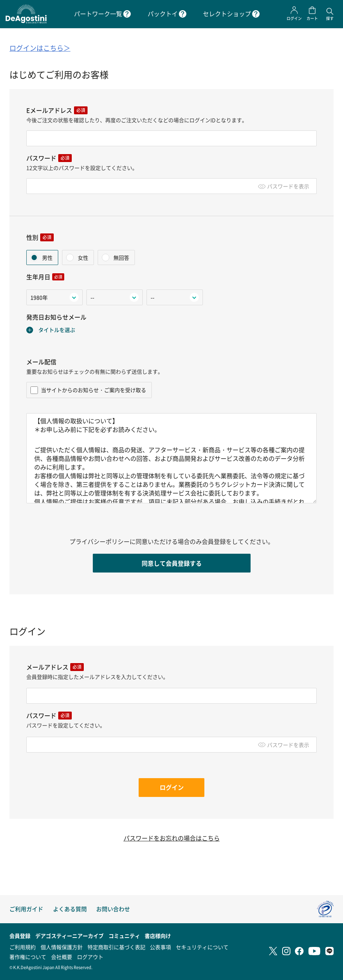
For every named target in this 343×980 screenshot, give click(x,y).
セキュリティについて (202, 947)
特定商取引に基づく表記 (116, 947)
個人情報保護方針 (62, 947)
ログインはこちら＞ (40, 48)
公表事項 (160, 947)
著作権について (28, 957)
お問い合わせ (113, 909)
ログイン (172, 787)
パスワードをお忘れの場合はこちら (172, 838)
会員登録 (20, 936)
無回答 (121, 257)
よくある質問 (70, 909)
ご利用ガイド (26, 909)
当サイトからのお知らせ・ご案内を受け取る (88, 390)
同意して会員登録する (172, 563)
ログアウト (90, 957)
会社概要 (62, 957)
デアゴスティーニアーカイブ (70, 936)
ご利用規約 (23, 947)
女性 (82, 257)
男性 (47, 257)
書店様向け (158, 936)
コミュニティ (124, 936)
